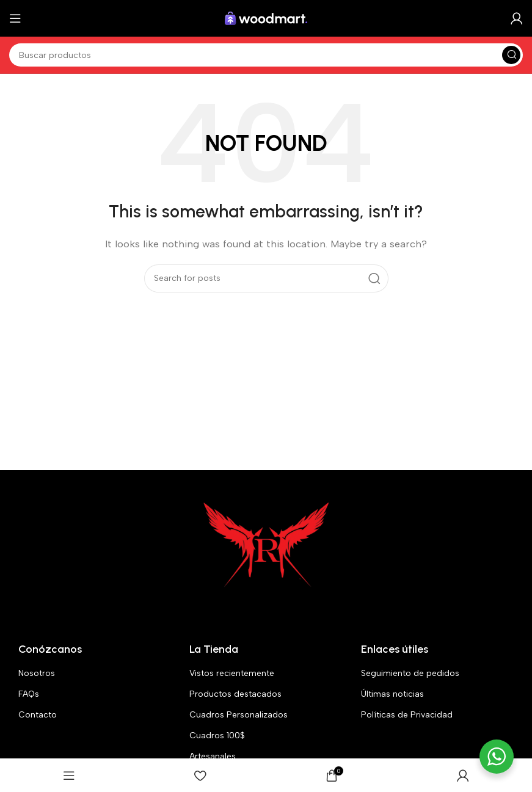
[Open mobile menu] (15, 18)
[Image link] (266, 545)
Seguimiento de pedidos (410, 673)
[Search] (266, 55)
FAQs (29, 694)
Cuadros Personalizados (239, 715)
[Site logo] (266, 18)
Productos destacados (235, 694)
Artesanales (213, 756)
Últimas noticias (392, 694)
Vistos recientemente (232, 673)
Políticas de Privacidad (407, 715)
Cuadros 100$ (217, 736)
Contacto (38, 715)
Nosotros (37, 673)
